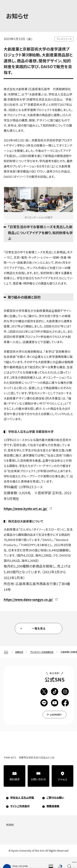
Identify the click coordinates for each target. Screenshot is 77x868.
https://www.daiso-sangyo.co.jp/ (28, 599)
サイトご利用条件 (20, 806)
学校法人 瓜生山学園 (22, 798)
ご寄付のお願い (55, 798)
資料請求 (15, 779)
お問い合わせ (38, 779)
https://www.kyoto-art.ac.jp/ (25, 509)
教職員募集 (53, 806)
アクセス (62, 780)
